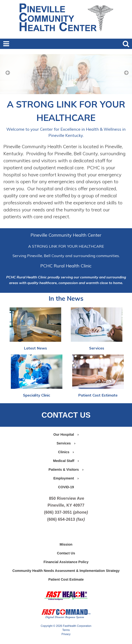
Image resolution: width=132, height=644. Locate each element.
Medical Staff (66, 461)
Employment (66, 478)
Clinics (66, 452)
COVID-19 (66, 487)
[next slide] (124, 75)
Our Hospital (66, 434)
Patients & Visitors (66, 470)
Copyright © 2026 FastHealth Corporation (66, 626)
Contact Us (66, 553)
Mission (66, 544)
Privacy (66, 634)
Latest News (35, 348)
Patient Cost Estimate (98, 395)
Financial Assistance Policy (66, 562)
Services (97, 348)
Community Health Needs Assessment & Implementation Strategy (66, 571)
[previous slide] (8, 75)
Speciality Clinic (37, 395)
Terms (66, 630)
